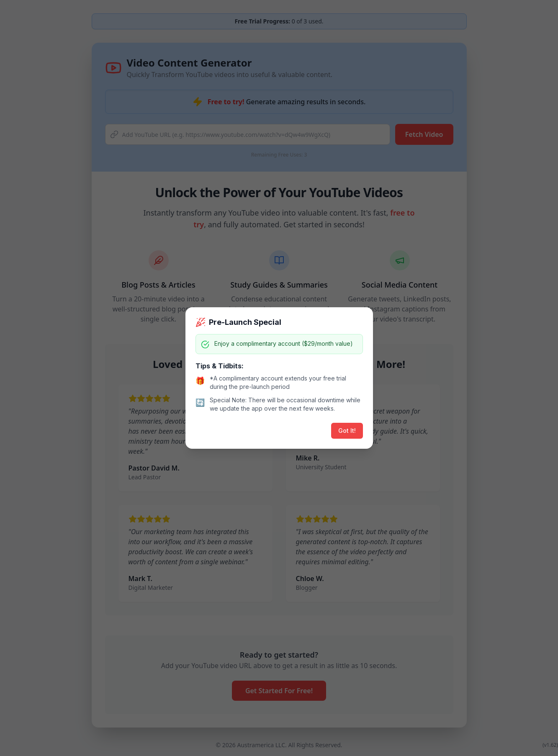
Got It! (347, 431)
